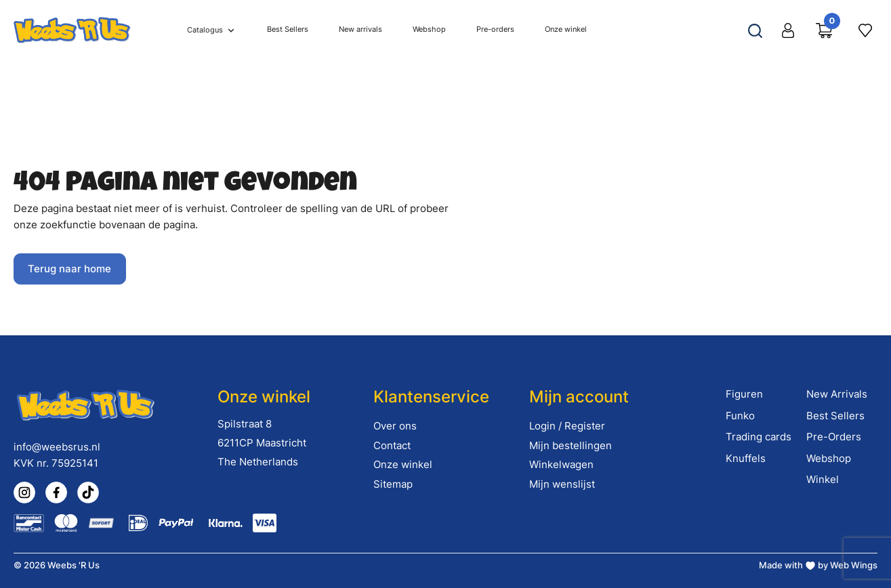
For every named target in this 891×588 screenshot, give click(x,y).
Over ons (395, 426)
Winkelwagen (561, 464)
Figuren (744, 394)
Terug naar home (69, 269)
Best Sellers (835, 416)
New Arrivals (837, 394)
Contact (392, 445)
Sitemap (393, 484)
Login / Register (567, 426)
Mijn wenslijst (562, 484)
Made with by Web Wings (818, 565)
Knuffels (746, 458)
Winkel (823, 479)
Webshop (829, 458)
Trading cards (759, 437)
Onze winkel (403, 464)
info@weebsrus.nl (57, 447)
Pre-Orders (834, 437)
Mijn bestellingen (571, 445)
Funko (740, 416)
